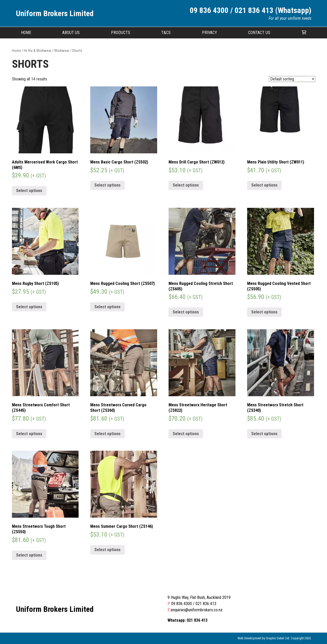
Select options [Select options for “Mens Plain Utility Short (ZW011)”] (264, 185)
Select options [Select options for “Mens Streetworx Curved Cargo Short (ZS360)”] (107, 434)
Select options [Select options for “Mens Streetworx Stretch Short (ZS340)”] (264, 434)
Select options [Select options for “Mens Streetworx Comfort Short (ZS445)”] (29, 434)
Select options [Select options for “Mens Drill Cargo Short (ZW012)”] (186, 185)
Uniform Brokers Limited (55, 13)
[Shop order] (292, 79)
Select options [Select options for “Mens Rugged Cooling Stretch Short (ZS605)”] (186, 312)
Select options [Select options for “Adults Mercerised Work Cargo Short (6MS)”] (29, 191)
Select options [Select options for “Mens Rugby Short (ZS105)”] (29, 307)
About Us (71, 33)
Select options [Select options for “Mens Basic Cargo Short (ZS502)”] (107, 185)
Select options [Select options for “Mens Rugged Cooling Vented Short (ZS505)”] (264, 312)
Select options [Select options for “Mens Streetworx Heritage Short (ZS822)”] (186, 434)
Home (26, 33)
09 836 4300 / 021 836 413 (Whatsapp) (251, 10)
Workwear (62, 51)
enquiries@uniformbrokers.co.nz (197, 610)
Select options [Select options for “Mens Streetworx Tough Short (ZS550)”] (29, 555)
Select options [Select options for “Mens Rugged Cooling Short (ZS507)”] (107, 307)
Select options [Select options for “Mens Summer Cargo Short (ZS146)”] (107, 550)
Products (121, 33)
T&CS (166, 33)
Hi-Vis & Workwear (38, 51)
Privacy (210, 33)
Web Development (249, 638)
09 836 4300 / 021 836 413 (194, 604)
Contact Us (259, 33)
